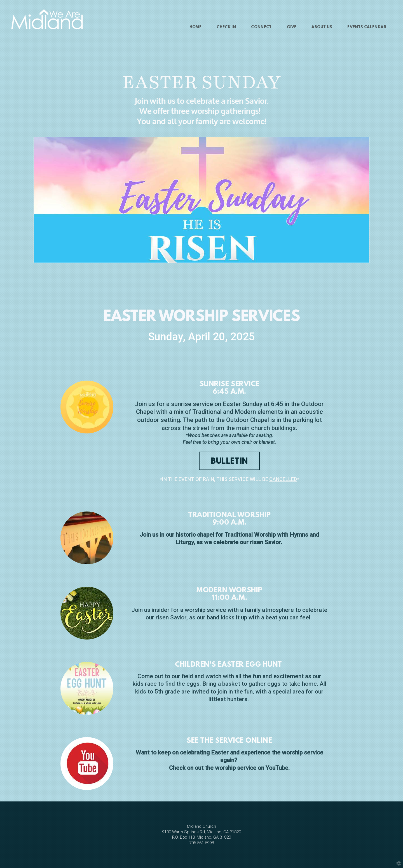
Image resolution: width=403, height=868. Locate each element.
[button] (229, 461)
